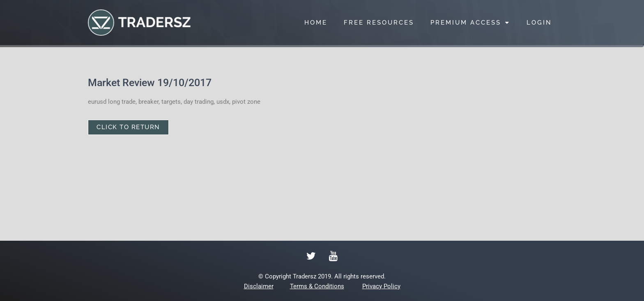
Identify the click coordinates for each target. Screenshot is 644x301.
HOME (316, 23)
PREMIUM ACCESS (470, 23)
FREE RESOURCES (379, 23)
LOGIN (539, 23)
